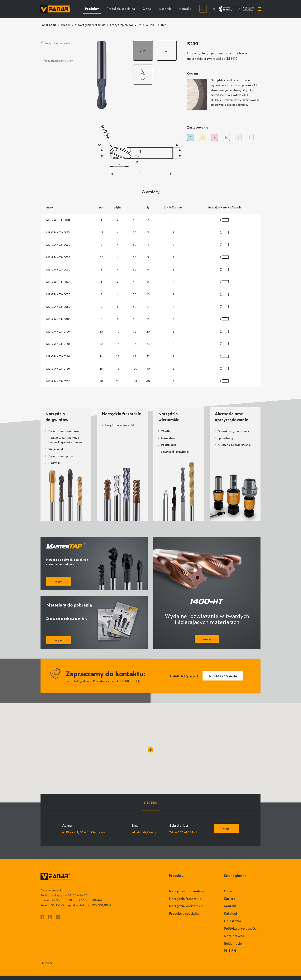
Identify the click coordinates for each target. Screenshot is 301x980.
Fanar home (49, 25)
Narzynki (54, 467)
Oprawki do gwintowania (233, 434)
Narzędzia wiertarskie (170, 420)
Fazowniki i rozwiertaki (176, 455)
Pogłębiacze (169, 448)
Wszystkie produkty (57, 43)
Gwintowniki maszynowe (64, 434)
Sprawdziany (226, 441)
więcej (226, 833)
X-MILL (153, 25)
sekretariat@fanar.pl (145, 836)
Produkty (68, 25)
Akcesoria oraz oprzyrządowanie (233, 420)
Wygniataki (56, 453)
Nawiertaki (168, 441)
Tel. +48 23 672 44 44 (223, 680)
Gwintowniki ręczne (61, 460)
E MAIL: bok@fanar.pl (183, 680)
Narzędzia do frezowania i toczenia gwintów (65, 444)
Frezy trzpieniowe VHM (128, 25)
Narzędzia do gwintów (58, 420)
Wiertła (166, 434)
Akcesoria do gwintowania (234, 448)
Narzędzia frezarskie (93, 25)
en (212, 9)
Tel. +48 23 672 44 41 (184, 836)
